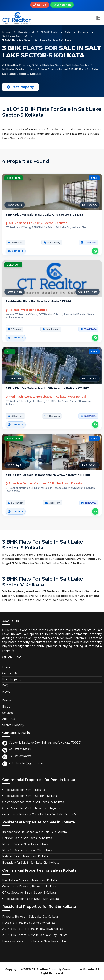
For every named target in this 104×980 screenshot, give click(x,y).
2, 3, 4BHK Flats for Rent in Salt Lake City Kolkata (35, 935)
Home (6, 32)
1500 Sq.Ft (15, 205)
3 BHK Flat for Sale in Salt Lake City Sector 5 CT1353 (44, 215)
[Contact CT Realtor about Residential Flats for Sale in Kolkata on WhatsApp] (95, 338)
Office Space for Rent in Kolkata (24, 790)
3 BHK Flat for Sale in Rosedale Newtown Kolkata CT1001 (48, 475)
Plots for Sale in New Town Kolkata (25, 844)
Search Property (13, 725)
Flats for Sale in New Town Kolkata (25, 856)
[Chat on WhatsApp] (62, 5)
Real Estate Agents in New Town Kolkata (30, 880)
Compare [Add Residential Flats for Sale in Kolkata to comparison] (16, 338)
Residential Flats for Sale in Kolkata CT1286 (38, 301)
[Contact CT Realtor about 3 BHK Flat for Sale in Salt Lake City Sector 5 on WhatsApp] (95, 251)
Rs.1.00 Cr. (89, 205)
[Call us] (40, 5)
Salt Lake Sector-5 (15, 36)
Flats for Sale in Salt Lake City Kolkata (27, 838)
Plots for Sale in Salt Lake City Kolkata (27, 850)
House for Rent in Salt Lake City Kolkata (29, 923)
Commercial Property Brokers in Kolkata (29, 887)
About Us (8, 719)
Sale (68, 32)
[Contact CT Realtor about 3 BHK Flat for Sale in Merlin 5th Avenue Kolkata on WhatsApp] (95, 425)
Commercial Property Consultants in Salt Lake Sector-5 (39, 814)
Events (7, 700)
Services (8, 713)
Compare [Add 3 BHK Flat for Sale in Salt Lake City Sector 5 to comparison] (16, 251)
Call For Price (87, 292)
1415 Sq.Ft (14, 378)
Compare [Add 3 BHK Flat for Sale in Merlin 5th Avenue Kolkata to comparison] (16, 425)
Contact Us (10, 673)
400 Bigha (15, 292)
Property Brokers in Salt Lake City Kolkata (30, 917)
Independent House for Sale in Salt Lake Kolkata (35, 832)
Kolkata (83, 32)
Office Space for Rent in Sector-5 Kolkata (30, 796)
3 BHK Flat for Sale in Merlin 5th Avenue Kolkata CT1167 (47, 388)
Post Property (20, 87)
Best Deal (14, 178)
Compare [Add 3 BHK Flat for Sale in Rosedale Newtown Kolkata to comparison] (16, 511)
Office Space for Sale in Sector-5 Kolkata (29, 893)
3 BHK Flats (49, 32)
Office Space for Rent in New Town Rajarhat (32, 808)
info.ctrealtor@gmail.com (26, 763)
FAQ (5, 686)
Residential (26, 32)
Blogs (6, 707)
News (6, 692)
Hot (10, 352)
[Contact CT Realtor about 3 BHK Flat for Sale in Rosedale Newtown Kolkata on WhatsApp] (95, 511)
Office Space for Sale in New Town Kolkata (31, 899)
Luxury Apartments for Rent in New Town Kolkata (35, 941)
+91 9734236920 (20, 750)
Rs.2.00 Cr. (89, 465)
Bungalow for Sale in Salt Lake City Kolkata (31, 863)
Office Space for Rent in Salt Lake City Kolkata (33, 802)
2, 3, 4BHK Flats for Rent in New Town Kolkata (33, 929)
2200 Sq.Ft (15, 465)
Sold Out (13, 265)
